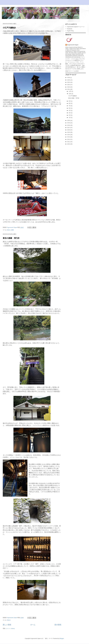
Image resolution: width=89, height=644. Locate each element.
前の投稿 (58, 625)
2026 (69, 78)
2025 (69, 80)
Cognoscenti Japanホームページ (76, 27)
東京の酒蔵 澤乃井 (11, 238)
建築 (13, 230)
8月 (70, 103)
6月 (70, 108)
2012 (69, 139)
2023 (69, 85)
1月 (70, 118)
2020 (69, 120)
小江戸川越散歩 (9, 28)
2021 (69, 89)
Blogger (62, 638)
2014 (69, 135)
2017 (69, 128)
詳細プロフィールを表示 (72, 71)
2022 (69, 87)
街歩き (9, 230)
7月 (70, 106)
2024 (69, 82)
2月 (70, 115)
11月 (70, 91)
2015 (69, 132)
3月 (70, 113)
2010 (69, 144)
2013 (69, 137)
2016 (69, 130)
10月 (70, 94)
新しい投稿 (7, 625)
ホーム (33, 625)
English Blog (70, 31)
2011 (69, 142)
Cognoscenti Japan (73, 45)
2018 (69, 125)
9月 (70, 101)
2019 (69, 123)
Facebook (69, 29)
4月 (70, 110)
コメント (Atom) (10, 628)
